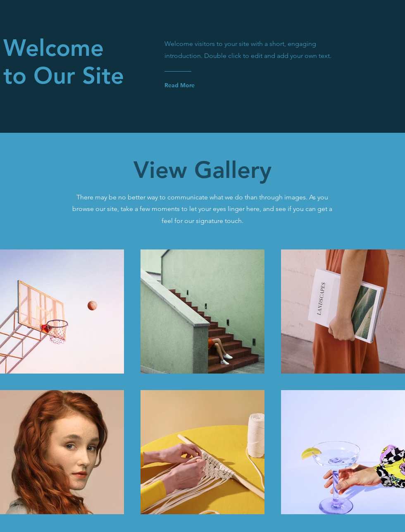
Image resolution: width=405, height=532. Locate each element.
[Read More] (198, 85)
